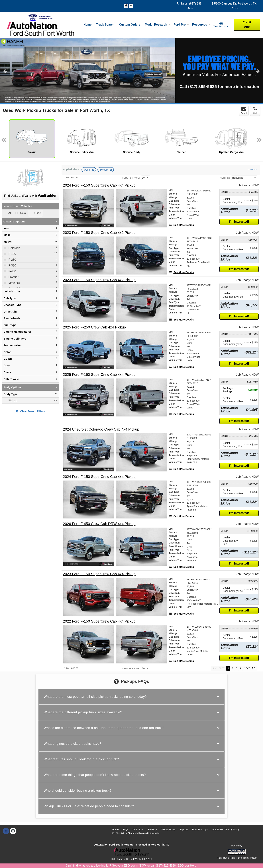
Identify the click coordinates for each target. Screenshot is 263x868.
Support (184, 829)
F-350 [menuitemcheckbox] (12, 265)
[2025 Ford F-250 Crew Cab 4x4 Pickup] (94, 327)
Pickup (104, 170)
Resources (201, 25)
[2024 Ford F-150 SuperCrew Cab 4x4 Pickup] (99, 185)
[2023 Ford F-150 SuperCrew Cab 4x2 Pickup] (99, 233)
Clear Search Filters (30, 411)
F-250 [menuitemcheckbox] (12, 260)
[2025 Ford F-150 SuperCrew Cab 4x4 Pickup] (99, 375)
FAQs (126, 829)
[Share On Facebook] (126, 6)
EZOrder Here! (187, 866)
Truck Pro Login (200, 829)
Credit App (247, 25)
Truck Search (105, 25)
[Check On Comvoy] (131, 6)
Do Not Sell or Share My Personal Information (136, 833)
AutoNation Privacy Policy (226, 829)
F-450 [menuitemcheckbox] (12, 271)
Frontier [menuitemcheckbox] (13, 277)
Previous (5, 71)
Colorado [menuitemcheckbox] (14, 248)
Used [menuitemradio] (37, 213)
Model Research (158, 25)
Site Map (152, 829)
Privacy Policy (168, 829)
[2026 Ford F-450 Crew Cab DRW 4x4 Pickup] (99, 524)
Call (255, 111)
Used (87, 170)
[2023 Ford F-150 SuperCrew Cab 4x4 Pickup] (99, 574)
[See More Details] (181, 225)
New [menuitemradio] (23, 213)
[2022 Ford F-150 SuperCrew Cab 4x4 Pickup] (99, 621)
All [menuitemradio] (10, 213)
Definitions (138, 829)
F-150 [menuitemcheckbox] (12, 254)
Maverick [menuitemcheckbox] (14, 283)
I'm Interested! (239, 222)
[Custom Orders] (130, 25)
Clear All (252, 170)
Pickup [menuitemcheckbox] (12, 400)
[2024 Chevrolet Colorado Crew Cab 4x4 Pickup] (101, 429)
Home (87, 25)
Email (244, 111)
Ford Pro (181, 25)
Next (258, 71)
